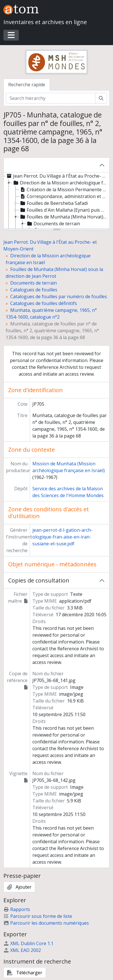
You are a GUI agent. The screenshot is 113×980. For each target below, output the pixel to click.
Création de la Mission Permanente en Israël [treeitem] (64, 190)
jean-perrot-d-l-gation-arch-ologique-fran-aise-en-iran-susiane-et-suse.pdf (62, 537)
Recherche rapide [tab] (27, 85)
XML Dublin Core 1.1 (28, 943)
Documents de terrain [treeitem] (53, 224)
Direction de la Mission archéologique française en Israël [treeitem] (60, 183)
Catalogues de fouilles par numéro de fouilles (59, 296)
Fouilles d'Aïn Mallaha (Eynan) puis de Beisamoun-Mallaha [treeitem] (64, 210)
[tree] (56, 201)
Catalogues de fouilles (34, 290)
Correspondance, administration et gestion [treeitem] (64, 196)
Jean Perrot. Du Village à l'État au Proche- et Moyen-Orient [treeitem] (56, 176)
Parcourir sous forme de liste (38, 916)
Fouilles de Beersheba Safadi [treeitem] (54, 203)
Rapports (17, 909)
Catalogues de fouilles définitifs (44, 303)
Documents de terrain (34, 283)
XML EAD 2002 (22, 950)
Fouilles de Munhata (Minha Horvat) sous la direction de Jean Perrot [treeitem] (64, 217)
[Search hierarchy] (51, 98)
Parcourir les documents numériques (46, 923)
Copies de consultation (39, 580)
